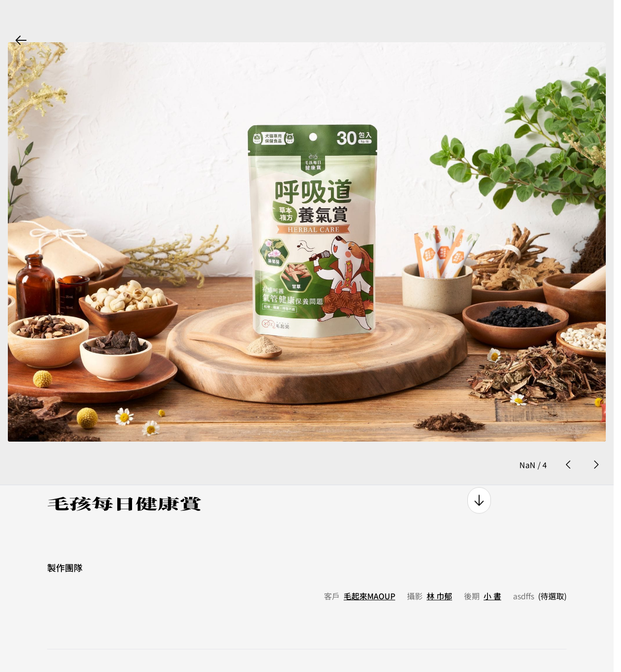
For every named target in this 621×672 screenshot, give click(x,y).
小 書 (492, 573)
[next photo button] (596, 442)
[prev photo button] (568, 442)
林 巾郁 (439, 573)
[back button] (21, 40)
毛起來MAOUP (369, 573)
